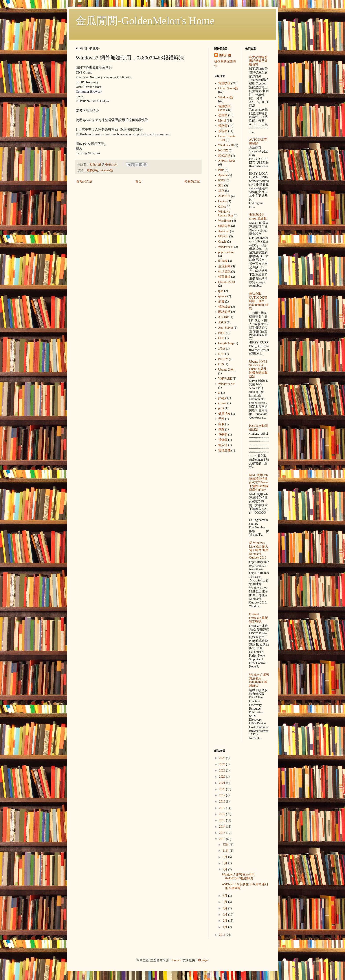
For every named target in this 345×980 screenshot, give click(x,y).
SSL (221, 185)
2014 (223, 827)
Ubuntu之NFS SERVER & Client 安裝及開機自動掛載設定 (258, 369)
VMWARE (225, 379)
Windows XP (227, 384)
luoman (176, 960)
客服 (221, 424)
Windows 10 (226, 145)
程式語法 (224, 156)
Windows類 (106, 170)
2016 (223, 814)
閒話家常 (224, 312)
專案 (221, 429)
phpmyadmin (226, 252)
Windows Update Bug (226, 214)
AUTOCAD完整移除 (258, 142)
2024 (223, 764)
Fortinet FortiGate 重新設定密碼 (258, 618)
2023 (223, 771)
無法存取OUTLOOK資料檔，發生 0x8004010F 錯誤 (259, 301)
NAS (221, 354)
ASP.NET (224, 196)
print (221, 408)
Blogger (203, 960)
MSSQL (223, 236)
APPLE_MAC (227, 161)
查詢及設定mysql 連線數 (258, 217)
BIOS (222, 333)
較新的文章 (84, 182)
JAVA (222, 349)
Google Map (226, 343)
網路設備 (224, 307)
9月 (225, 857)
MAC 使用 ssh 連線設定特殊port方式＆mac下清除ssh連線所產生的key (259, 482)
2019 (223, 795)
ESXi (222, 180)
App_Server (226, 328)
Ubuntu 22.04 (227, 282)
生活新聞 (224, 266)
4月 (225, 908)
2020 (223, 789)
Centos (223, 201)
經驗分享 (224, 226)
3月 (225, 914)
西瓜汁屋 (225, 55)
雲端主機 (224, 450)
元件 (221, 419)
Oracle (222, 242)
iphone (222, 296)
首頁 (138, 182)
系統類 (223, 131)
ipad (221, 291)
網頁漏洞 (224, 277)
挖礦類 (223, 435)
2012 (223, 839)
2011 (223, 935)
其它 (221, 191)
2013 (223, 833)
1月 (225, 927)
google (222, 398)
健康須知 (224, 414)
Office (222, 207)
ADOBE (224, 317)
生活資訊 (224, 272)
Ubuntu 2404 (226, 370)
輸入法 (223, 445)
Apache (223, 175)
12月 (226, 844)
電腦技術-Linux (225, 108)
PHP (221, 170)
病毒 (221, 302)
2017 (223, 808)
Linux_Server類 (228, 88)
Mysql (222, 121)
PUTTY (223, 359)
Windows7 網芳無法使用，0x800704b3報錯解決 (259, 680)
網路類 (223, 126)
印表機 (223, 261)
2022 (223, 777)
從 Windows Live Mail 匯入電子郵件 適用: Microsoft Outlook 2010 (259, 550)
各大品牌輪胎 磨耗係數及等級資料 (258, 61)
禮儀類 (223, 440)
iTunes (222, 403)
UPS (221, 364)
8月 (225, 863)
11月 (226, 851)
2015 (223, 820)
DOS (221, 338)
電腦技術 (92, 170)
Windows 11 (226, 247)
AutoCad (224, 231)
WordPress (225, 221)
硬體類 (223, 115)
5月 (225, 902)
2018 (223, 802)
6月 (225, 896)
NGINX (223, 150)
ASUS (222, 322)
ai (219, 393)
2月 (225, 921)
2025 (223, 758)
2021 (223, 783)
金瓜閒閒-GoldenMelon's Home (145, 21)
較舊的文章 (192, 182)
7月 (225, 869)
